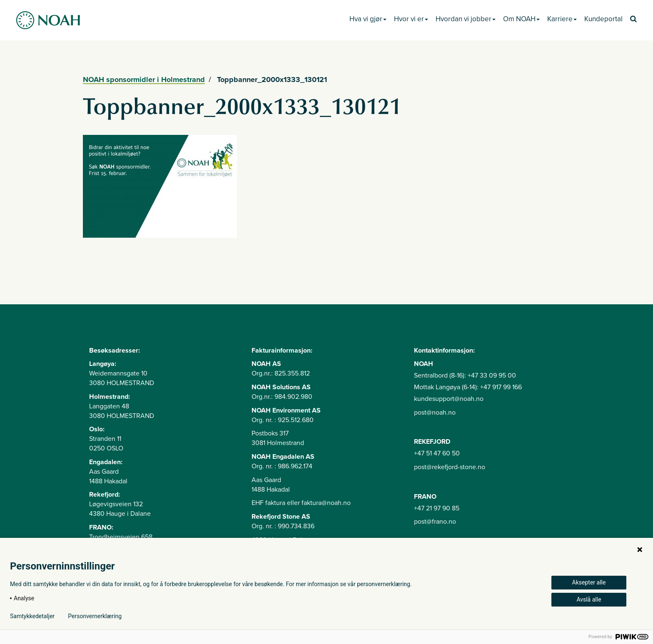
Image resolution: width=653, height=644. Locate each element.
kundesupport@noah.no (449, 399)
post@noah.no (435, 413)
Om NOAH (521, 19)
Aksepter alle (589, 582)
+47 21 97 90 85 (437, 508)
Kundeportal (603, 19)
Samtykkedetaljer (32, 616)
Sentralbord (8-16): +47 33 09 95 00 (465, 375)
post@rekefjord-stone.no (450, 467)
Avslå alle (589, 599)
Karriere (562, 19)
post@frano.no (435, 522)
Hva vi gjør (368, 19)
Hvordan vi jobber (466, 19)
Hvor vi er (411, 19)
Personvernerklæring (95, 616)
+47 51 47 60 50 (437, 453)
